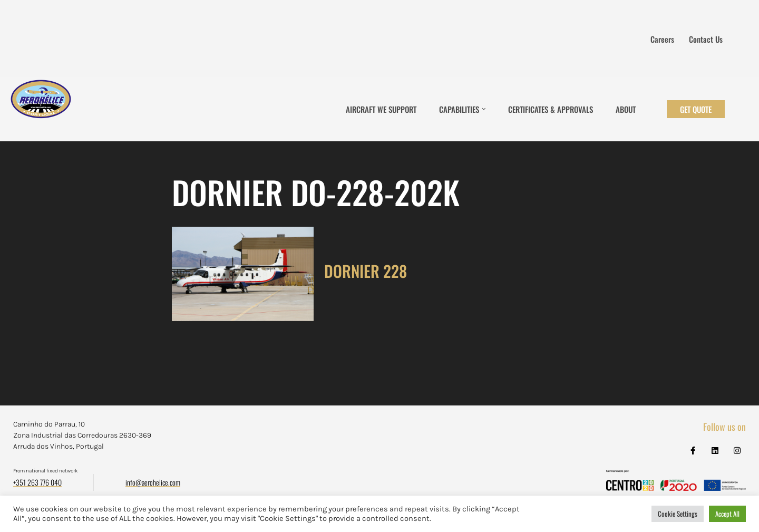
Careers (662, 39)
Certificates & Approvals (551, 109)
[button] (484, 109)
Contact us (706, 39)
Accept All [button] (727, 514)
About (626, 109)
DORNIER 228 (366, 271)
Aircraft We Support (381, 109)
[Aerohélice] (41, 109)
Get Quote (696, 109)
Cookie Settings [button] (678, 514)
